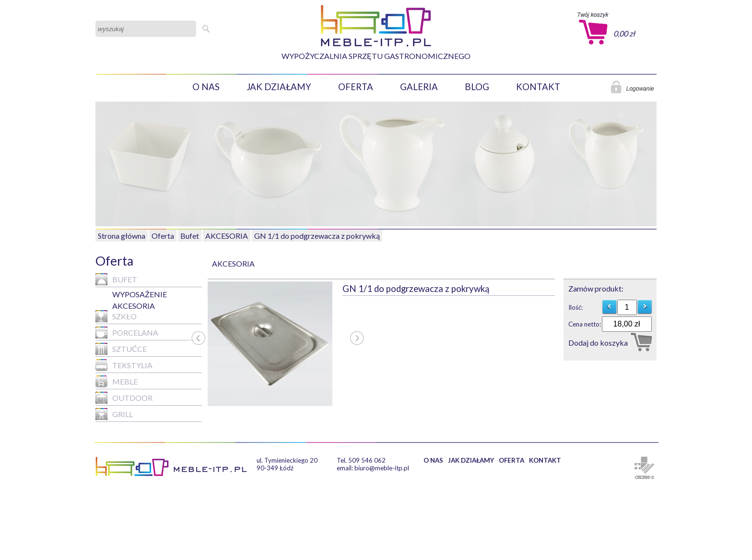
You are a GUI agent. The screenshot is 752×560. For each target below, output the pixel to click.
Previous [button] (198, 349)
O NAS (206, 87)
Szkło (116, 316)
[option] (275, 344)
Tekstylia (124, 365)
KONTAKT (538, 87)
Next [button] (357, 349)
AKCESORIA (227, 236)
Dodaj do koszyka (598, 343)
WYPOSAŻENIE (140, 294)
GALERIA (419, 87)
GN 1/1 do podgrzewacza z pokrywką (317, 236)
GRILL (114, 414)
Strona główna (122, 236)
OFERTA (356, 87)
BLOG (477, 87)
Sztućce (121, 349)
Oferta (163, 236)
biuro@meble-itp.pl (382, 468)
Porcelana (127, 332)
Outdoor (124, 398)
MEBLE (117, 381)
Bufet (190, 236)
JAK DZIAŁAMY (279, 87)
